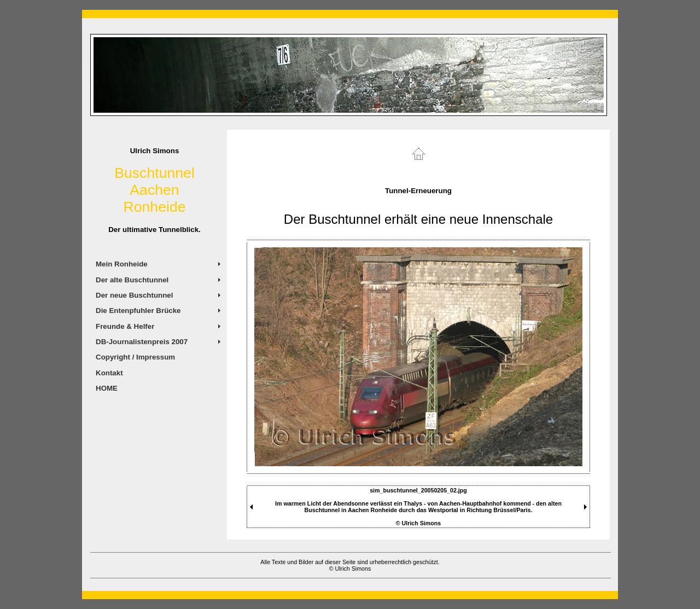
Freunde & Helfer (125, 326)
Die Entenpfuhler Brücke (138, 311)
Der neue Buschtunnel (134, 295)
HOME (107, 388)
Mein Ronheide (122, 264)
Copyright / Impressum (135, 357)
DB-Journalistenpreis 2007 (142, 342)
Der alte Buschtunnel (132, 280)
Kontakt (109, 373)
